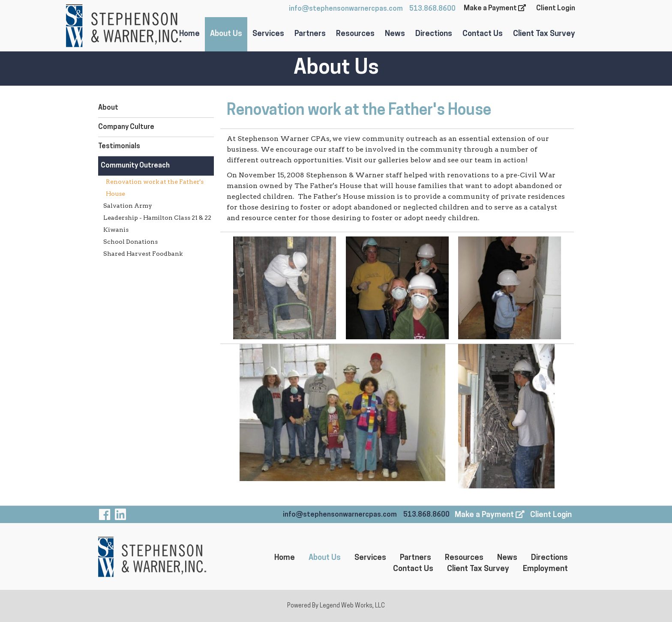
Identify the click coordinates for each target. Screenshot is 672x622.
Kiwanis (116, 230)
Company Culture (126, 127)
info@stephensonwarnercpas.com (346, 9)
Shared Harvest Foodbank (143, 254)
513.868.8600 (432, 9)
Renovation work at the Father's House (155, 188)
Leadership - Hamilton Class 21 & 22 (157, 218)
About (108, 108)
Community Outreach (135, 166)
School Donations (130, 242)
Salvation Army (128, 206)
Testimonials (119, 147)
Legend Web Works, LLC (352, 606)
